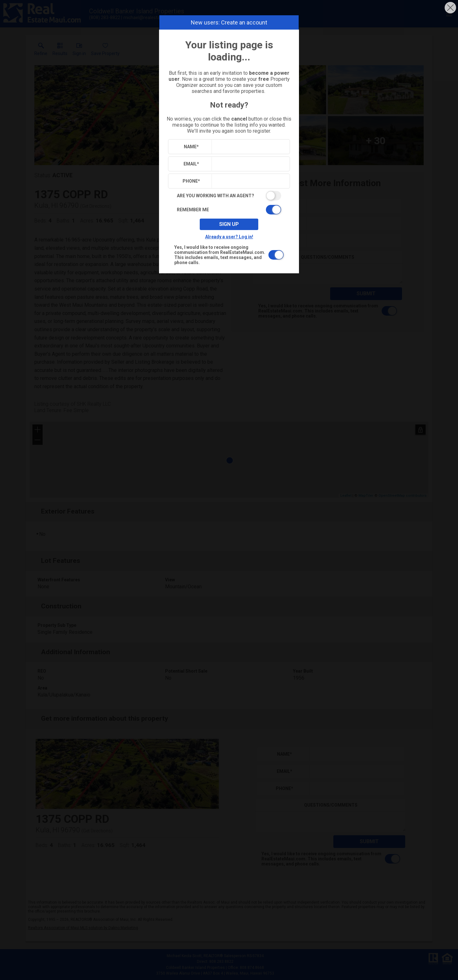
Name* (191, 147)
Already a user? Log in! (229, 237)
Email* (191, 164)
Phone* (191, 181)
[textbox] (249, 147)
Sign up (229, 224)
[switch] (229, 196)
